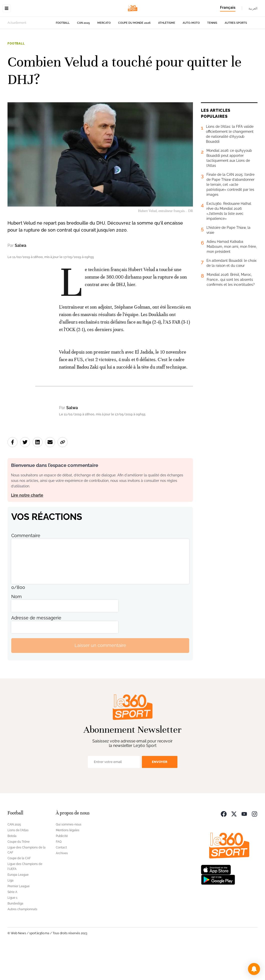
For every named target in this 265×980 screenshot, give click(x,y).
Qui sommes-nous (69, 856)
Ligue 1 (12, 929)
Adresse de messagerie (36, 649)
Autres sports (236, 54)
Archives (62, 885)
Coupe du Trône (19, 873)
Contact (61, 879)
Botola (12, 867)
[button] (254, 969)
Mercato (104, 54)
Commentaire (26, 567)
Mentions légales (68, 862)
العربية (253, 8)
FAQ (59, 873)
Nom (17, 628)
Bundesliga (15, 935)
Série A (12, 923)
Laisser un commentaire (100, 677)
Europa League (18, 906)
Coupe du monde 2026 (134, 54)
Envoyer (160, 793)
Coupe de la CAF (19, 890)
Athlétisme (167, 54)
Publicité (62, 867)
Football (63, 54)
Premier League (19, 918)
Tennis (212, 54)
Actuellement (17, 54)
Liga (11, 912)
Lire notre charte (27, 527)
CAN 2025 (83, 54)
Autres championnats (22, 941)
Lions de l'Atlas (18, 862)
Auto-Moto (191, 54)
